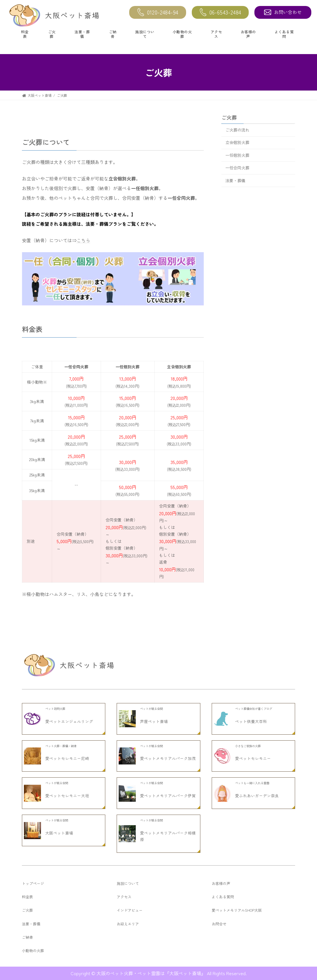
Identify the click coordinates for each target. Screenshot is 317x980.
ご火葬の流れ (237, 130)
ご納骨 (113, 34)
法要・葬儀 (82, 34)
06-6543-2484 (220, 12)
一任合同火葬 (237, 168)
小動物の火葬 (182, 34)
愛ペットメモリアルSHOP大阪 (237, 910)
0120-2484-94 (158, 12)
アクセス (216, 34)
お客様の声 (248, 34)
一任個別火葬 (237, 155)
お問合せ (219, 924)
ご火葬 (52, 34)
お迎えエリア (128, 924)
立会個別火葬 (237, 143)
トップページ (33, 883)
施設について (145, 34)
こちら (83, 240)
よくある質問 (284, 34)
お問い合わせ (283, 12)
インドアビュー (130, 910)
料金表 (25, 34)
